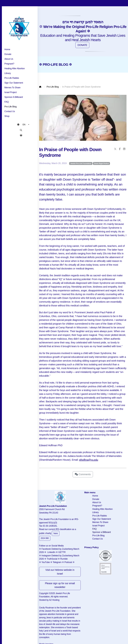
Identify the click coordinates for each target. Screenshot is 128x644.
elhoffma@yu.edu (89, 460)
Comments (83, 474)
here (56, 533)
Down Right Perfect (101, 163)
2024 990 (45, 538)
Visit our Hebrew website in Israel (60, 572)
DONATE (82, 45)
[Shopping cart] (21, 135)
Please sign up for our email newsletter (60, 585)
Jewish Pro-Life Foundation (81, 163)
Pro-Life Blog (53, 87)
